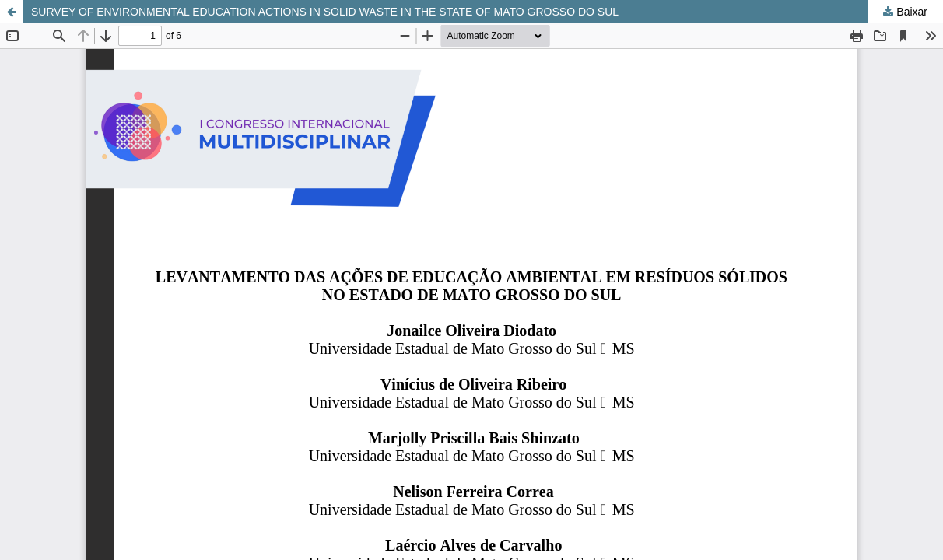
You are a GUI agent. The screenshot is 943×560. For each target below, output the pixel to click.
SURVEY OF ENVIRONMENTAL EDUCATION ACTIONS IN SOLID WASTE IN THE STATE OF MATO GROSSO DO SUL (325, 12)
